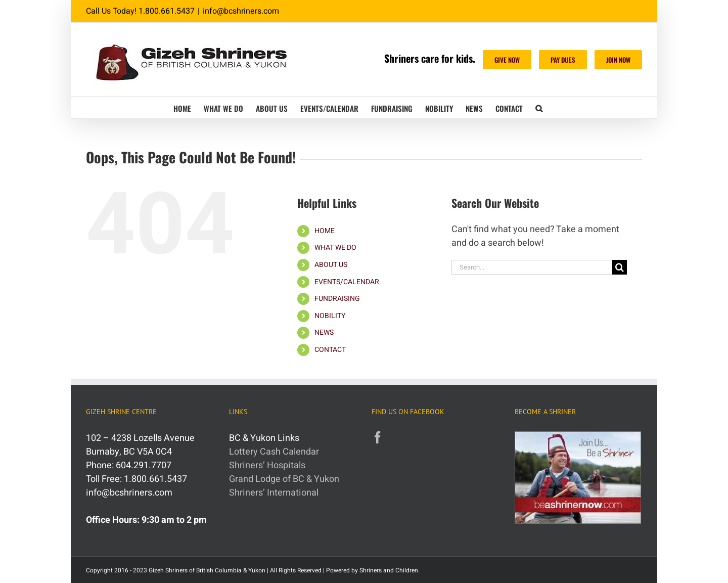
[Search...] (532, 267)
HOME (325, 231)
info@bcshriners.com (241, 11)
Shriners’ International (274, 493)
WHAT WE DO (335, 248)
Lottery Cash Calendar (274, 452)
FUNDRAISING (337, 299)
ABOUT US (331, 265)
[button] (539, 107)
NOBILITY (330, 316)
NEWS (324, 332)
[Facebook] (378, 437)
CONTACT (330, 350)
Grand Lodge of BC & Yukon (284, 479)
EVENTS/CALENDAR (347, 282)
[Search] (620, 267)
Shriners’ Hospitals (267, 465)
